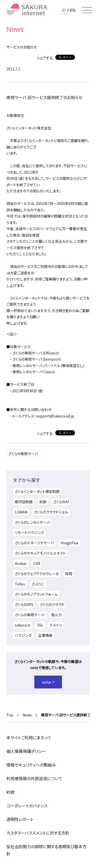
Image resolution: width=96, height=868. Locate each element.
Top (10, 715)
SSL (40, 625)
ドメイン (56, 625)
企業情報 (45, 635)
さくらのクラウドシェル (51, 512)
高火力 (56, 615)
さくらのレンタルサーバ (32, 522)
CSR (37, 563)
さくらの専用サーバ (23, 454)
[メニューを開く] (87, 10)
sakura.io (23, 625)
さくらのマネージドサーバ (34, 543)
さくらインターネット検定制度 (37, 491)
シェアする (45, 58)
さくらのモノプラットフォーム (36, 594)
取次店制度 (24, 502)
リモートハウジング (29, 533)
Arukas (21, 563)
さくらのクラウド (52, 604)
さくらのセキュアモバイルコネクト (40, 553)
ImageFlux (69, 543)
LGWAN (21, 512)
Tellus (20, 584)
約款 (43, 502)
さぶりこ (38, 584)
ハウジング (23, 635)
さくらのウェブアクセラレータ (37, 574)
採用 (69, 574)
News (27, 715)
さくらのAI (61, 502)
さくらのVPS (24, 604)
